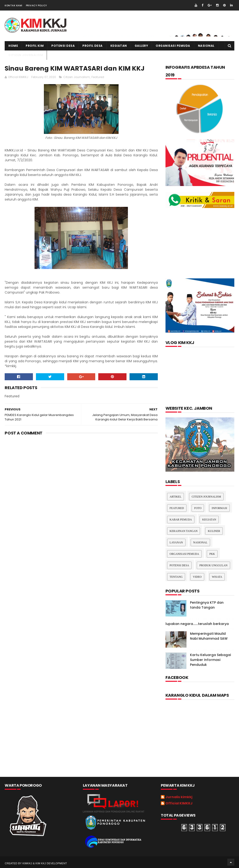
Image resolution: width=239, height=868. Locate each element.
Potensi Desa (63, 46)
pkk (212, 554)
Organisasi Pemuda (184, 554)
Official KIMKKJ (179, 803)
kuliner (214, 531)
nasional (200, 542)
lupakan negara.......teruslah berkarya (197, 624)
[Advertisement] (81, 477)
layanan (176, 542)
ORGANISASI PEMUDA (173, 46)
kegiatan (119, 46)
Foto (198, 508)
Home (13, 46)
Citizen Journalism (77, 77)
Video (197, 577)
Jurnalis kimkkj (179, 797)
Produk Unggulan (213, 565)
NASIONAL (206, 46)
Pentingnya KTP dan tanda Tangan (207, 605)
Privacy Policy (36, 5)
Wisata (217, 577)
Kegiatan (209, 520)
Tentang (176, 577)
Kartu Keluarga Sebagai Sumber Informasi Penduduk (210, 660)
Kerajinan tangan (184, 531)
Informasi (219, 508)
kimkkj (27, 863)
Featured (98, 77)
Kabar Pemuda (181, 520)
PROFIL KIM (35, 46)
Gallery (141, 46)
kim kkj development (51, 863)
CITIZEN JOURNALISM (26, 55)
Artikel (176, 497)
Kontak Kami (14, 5)
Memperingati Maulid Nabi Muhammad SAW (209, 636)
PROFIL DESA (93, 46)
